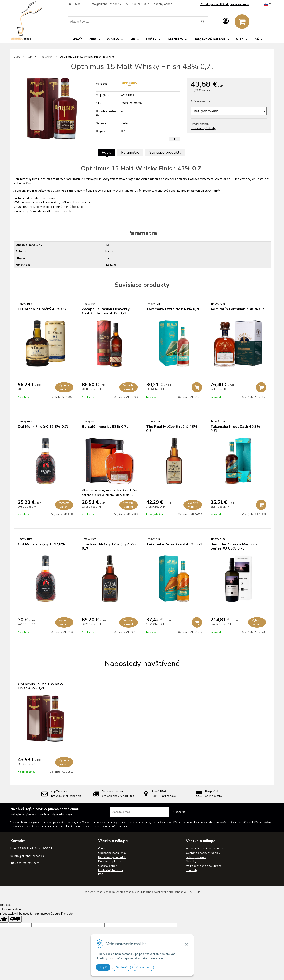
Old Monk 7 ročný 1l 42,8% (41, 544)
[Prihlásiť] (226, 21)
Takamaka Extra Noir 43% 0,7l (173, 309)
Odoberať (179, 812)
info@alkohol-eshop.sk (106, 4)
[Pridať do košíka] (197, 387)
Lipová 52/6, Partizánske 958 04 (31, 849)
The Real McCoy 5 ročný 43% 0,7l (172, 429)
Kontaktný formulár (111, 870)
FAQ (101, 874)
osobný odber (163, 4)
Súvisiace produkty (203, 128)
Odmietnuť (143, 967)
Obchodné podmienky (112, 853)
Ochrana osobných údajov (203, 853)
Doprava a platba (110, 862)
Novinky (191, 862)
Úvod (77, 4)
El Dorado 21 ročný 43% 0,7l (43, 309)
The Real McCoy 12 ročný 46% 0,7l (109, 546)
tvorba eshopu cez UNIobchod (135, 892)
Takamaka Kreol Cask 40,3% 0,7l (235, 429)
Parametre (130, 152)
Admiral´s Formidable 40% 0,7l (238, 309)
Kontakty (192, 870)
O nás (102, 849)
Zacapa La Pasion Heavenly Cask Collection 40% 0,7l (106, 311)
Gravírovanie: (201, 101)
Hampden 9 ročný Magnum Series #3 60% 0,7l (234, 546)
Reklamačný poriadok (112, 857)
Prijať (103, 967)
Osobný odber (107, 866)
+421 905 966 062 (27, 863)
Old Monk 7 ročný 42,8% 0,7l (43, 427)
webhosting (161, 892)
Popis (106, 152)
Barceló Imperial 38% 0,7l (105, 427)
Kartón (110, 251)
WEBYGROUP (192, 892)
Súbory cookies (196, 857)
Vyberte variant (64, 387)
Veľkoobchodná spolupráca (204, 866)
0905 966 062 (140, 4)
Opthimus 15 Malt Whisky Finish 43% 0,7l (40, 686)
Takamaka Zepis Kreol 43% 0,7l (174, 544)
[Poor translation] (15, 919)
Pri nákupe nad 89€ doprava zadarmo (224, 4)
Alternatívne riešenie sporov (204, 849)
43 (107, 245)
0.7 (107, 258)
